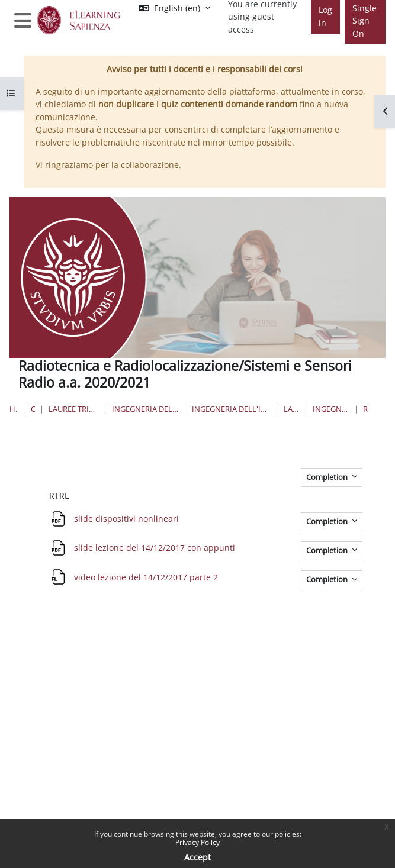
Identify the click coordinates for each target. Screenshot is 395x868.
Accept (197, 857)
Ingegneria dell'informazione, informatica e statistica (145, 409)
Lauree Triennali (291, 409)
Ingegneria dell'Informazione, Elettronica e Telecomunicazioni (231, 409)
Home (13, 409)
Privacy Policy (197, 842)
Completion (328, 477)
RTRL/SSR (365, 409)
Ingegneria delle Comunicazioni (331, 409)
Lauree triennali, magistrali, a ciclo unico (73, 409)
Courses (33, 409)
